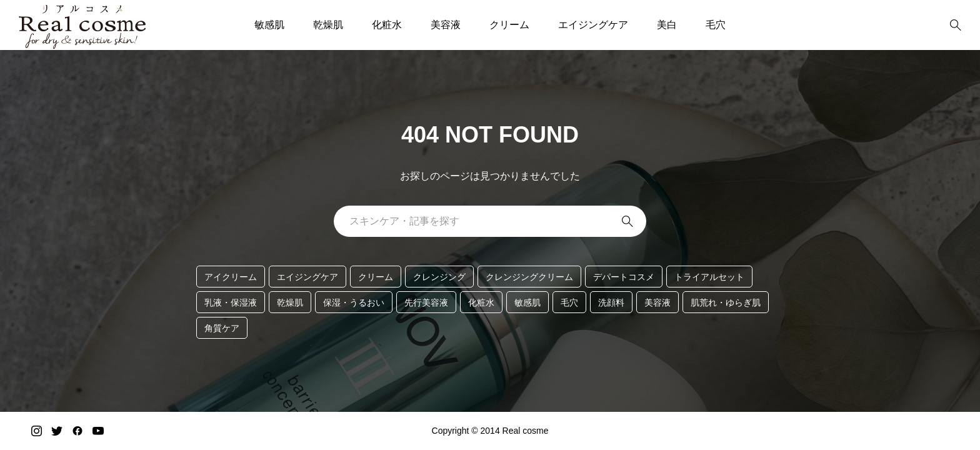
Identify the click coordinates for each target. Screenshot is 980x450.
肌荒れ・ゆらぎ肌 (726, 302)
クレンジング (439, 277)
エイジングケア (593, 25)
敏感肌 (269, 25)
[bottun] (955, 25)
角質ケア (222, 328)
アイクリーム (231, 277)
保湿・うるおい (354, 302)
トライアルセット (709, 277)
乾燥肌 (328, 25)
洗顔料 (611, 302)
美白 (667, 25)
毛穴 (716, 25)
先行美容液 (426, 302)
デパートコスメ (624, 277)
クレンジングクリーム (529, 277)
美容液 (446, 25)
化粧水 (387, 25)
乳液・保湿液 (231, 302)
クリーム (509, 25)
